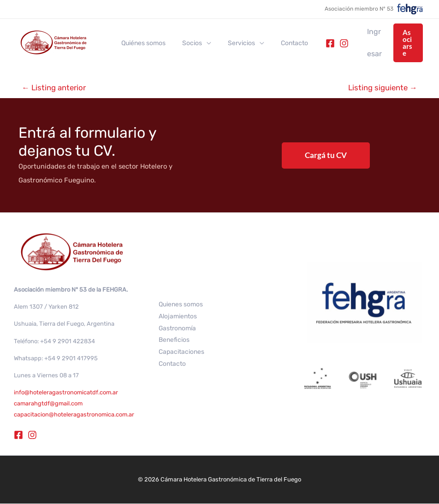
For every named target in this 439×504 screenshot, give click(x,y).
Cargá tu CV (326, 155)
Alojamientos (178, 316)
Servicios (232, 43)
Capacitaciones (181, 352)
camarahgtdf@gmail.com (49, 404)
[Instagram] (329, 43)
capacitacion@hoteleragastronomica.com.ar (74, 415)
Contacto (282, 43)
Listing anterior (55, 88)
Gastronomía (178, 328)
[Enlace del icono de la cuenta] (364, 43)
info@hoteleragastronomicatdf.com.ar (66, 393)
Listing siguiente (382, 88)
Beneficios (174, 340)
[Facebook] (315, 43)
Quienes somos (181, 304)
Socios (187, 43)
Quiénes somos (142, 43)
